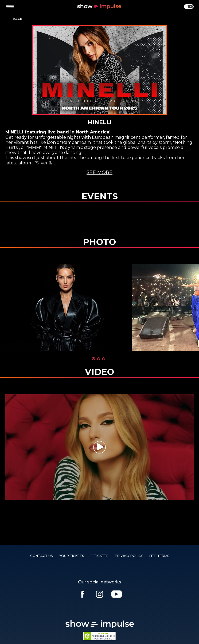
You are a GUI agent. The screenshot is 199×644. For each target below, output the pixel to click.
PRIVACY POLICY (129, 556)
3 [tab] (104, 359)
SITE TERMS (159, 556)
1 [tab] (93, 359)
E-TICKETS (99, 556)
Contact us (41, 556)
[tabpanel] (66, 307)
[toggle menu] (10, 7)
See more (100, 172)
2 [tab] (99, 359)
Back (18, 19)
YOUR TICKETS (72, 556)
